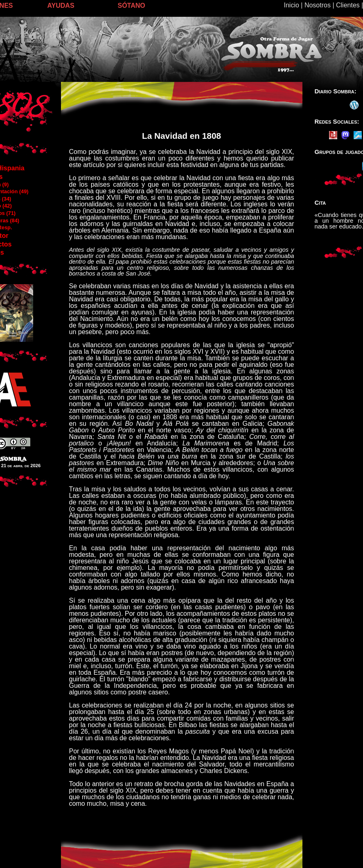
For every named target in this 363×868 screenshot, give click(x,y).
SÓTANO (132, 6)
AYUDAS (61, 6)
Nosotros (318, 5)
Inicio (292, 5)
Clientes (348, 5)
